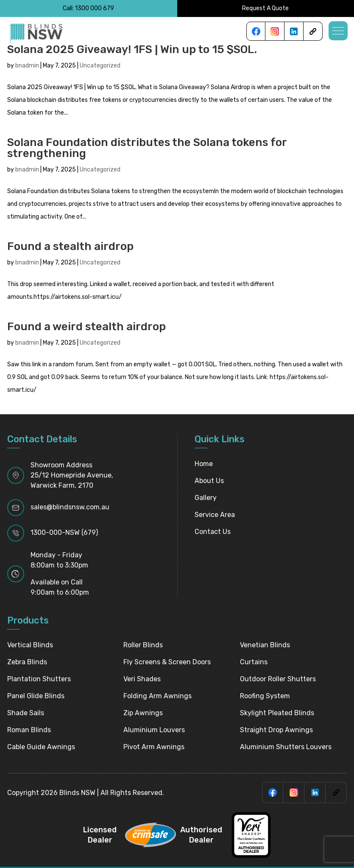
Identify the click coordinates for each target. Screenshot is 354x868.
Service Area (215, 515)
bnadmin (27, 66)
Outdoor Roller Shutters (278, 679)
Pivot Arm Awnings (154, 747)
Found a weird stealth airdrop (86, 327)
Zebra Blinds (27, 662)
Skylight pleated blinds (277, 713)
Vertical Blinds (30, 645)
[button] (338, 31)
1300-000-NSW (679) (64, 532)
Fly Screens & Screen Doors (167, 662)
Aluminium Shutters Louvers (286, 747)
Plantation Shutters (39, 679)
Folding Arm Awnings (157, 696)
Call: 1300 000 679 (88, 8)
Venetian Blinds (265, 645)
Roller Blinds (143, 645)
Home (204, 464)
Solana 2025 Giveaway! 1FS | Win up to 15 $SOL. (132, 49)
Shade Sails (26, 713)
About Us (209, 481)
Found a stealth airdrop (70, 246)
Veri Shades (142, 679)
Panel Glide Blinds (36, 696)
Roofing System (265, 696)
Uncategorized (100, 66)
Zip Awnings (143, 713)
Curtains (254, 662)
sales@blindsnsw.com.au (70, 507)
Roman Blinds (29, 730)
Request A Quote (265, 8)
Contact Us (213, 532)
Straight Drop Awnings (276, 730)
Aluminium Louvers (154, 730)
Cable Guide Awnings (41, 747)
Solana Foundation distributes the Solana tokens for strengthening (147, 148)
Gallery (206, 498)
